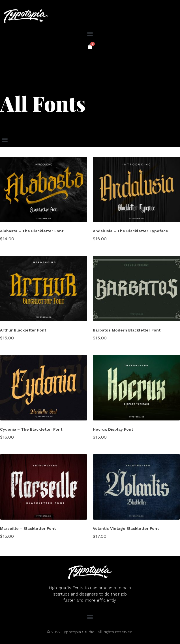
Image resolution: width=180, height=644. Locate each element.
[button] (90, 33)
